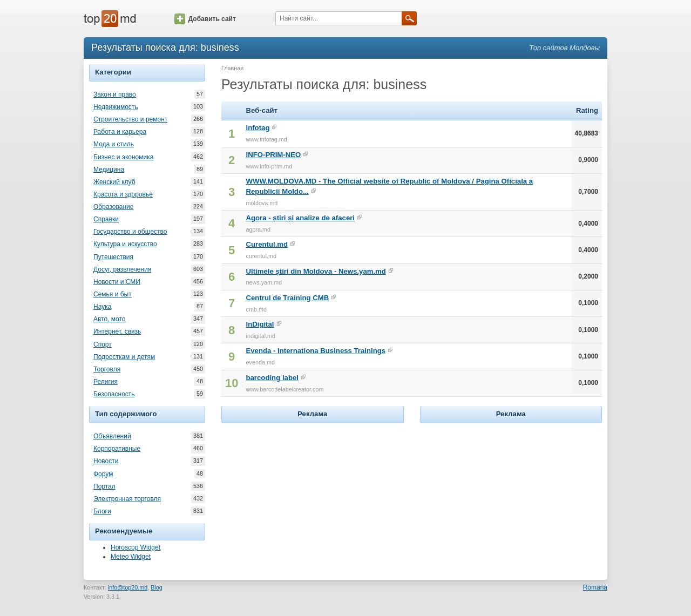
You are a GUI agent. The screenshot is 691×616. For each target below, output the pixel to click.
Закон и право (115, 94)
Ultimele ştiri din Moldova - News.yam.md (316, 271)
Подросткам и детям (124, 357)
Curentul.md (267, 244)
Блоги (102, 511)
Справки (106, 219)
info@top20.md (128, 587)
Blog (157, 587)
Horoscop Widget (136, 547)
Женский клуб (114, 182)
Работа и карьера (120, 132)
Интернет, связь (117, 331)
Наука (102, 307)
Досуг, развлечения (122, 269)
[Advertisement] (313, 493)
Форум (103, 474)
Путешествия (113, 257)
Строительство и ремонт (130, 119)
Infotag (258, 128)
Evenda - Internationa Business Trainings (316, 351)
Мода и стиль (114, 144)
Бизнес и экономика (123, 157)
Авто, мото (110, 319)
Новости (106, 461)
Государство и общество (130, 232)
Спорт (103, 344)
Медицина (109, 170)
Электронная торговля (127, 499)
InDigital (260, 324)
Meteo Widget (131, 557)
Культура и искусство (125, 244)
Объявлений (112, 436)
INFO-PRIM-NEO (273, 155)
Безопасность (114, 394)
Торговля (107, 369)
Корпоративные (117, 449)
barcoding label (272, 378)
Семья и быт (113, 294)
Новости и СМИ (117, 282)
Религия (106, 382)
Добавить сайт (205, 19)
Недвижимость (116, 107)
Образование (113, 207)
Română (595, 587)
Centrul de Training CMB (287, 298)
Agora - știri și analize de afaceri (300, 218)
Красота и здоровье (123, 194)
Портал (104, 486)
